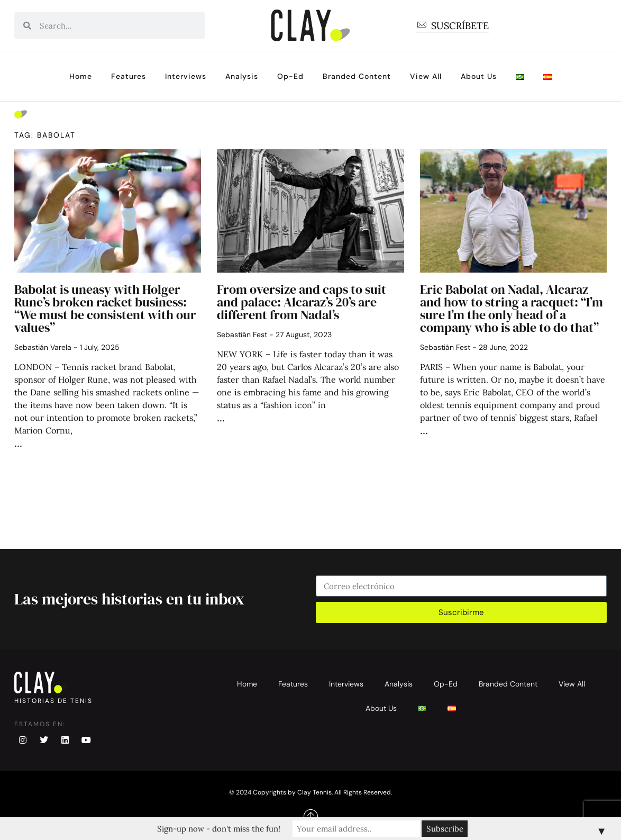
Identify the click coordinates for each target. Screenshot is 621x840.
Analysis (242, 76)
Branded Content (357, 76)
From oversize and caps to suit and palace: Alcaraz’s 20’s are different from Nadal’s (302, 302)
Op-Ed (290, 76)
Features (129, 76)
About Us (479, 76)
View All (426, 76)
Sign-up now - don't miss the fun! (219, 829)
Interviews (186, 76)
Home (81, 76)
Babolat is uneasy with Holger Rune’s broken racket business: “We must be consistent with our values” (105, 308)
